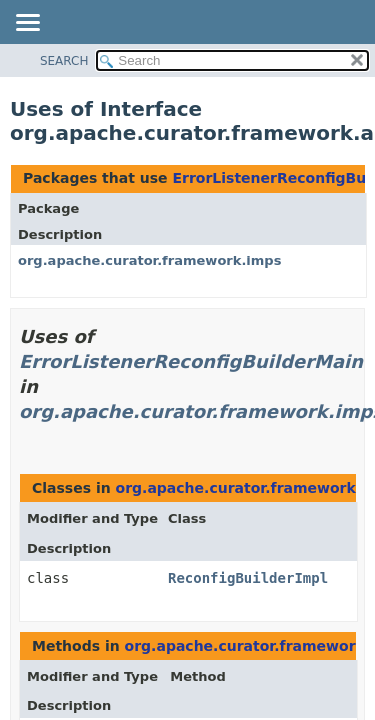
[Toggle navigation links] (27, 24)
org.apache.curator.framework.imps (149, 260)
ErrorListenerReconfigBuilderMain (191, 361)
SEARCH (64, 61)
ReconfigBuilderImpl (248, 578)
